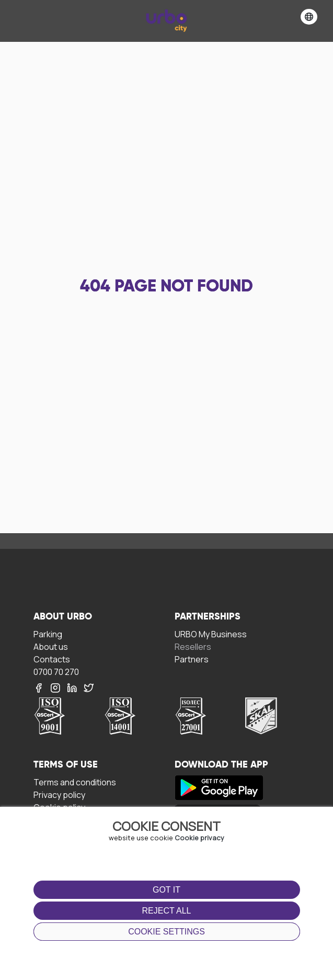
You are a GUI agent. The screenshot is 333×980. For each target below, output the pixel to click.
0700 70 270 (56, 672)
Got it (166, 890)
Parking (48, 634)
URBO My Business (211, 634)
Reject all (167, 911)
